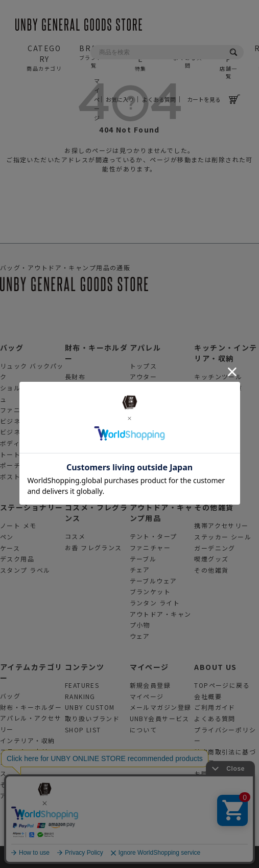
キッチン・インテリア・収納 (226, 353)
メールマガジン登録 (161, 707)
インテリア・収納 (28, 740)
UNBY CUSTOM (90, 707)
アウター (144, 376)
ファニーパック (24, 410)
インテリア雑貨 (218, 387)
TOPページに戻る (222, 685)
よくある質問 (159, 99)
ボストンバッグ (24, 476)
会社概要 (208, 696)
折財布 (75, 387)
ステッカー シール (223, 537)
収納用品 (208, 398)
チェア (140, 569)
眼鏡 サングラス (155, 410)
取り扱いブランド (92, 718)
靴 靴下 (141, 399)
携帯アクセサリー (221, 525)
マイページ (96, 99)
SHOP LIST (83, 730)
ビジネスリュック (28, 432)
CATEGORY (44, 58)
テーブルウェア (154, 581)
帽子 (137, 388)
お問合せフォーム (222, 774)
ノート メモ (18, 525)
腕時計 (140, 421)
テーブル (143, 559)
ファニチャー (150, 547)
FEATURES (82, 685)
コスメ (75, 536)
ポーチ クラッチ (25, 465)
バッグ (12, 348)
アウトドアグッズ (27, 796)
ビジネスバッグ (24, 421)
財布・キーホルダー (31, 707)
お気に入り (120, 99)
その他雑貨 (214, 507)
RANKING (80, 696)
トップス (144, 366)
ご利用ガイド (215, 707)
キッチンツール (218, 376)
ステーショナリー (32, 507)
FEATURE (140, 58)
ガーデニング (215, 548)
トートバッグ (21, 454)
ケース (10, 548)
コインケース (85, 398)
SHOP (228, 61)
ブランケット (150, 591)
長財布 (75, 376)
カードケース (85, 410)
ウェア (140, 636)
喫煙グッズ (211, 559)
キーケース (82, 432)
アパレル (146, 348)
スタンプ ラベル (25, 570)
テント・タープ (154, 536)
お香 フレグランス (93, 547)
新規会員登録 (150, 685)
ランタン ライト (155, 603)
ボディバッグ (20, 443)
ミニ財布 (79, 420)
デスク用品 (17, 559)
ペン (7, 537)
